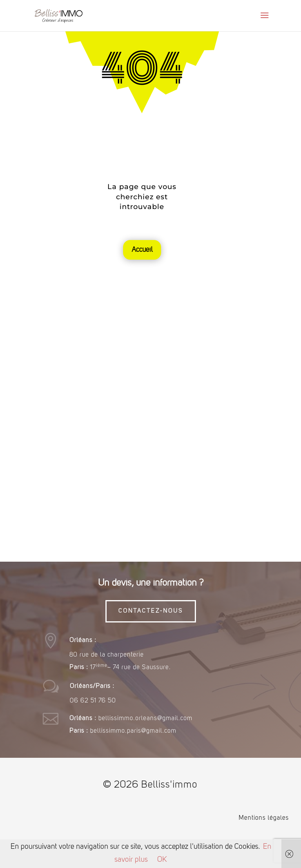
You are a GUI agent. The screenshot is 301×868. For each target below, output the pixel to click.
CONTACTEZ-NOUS (151, 611)
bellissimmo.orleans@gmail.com (145, 719)
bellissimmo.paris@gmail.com (133, 731)
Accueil (142, 250)
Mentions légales (264, 818)
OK (162, 860)
